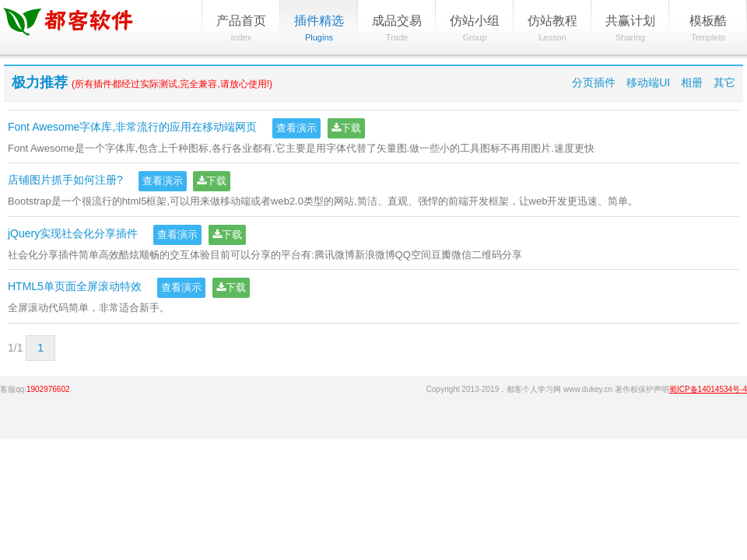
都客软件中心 (82, 27)
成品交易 (397, 29)
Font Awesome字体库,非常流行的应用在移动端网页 (132, 127)
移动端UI (648, 82)
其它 (724, 82)
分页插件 (594, 82)
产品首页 (241, 29)
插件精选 (319, 29)
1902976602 (48, 389)
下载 (346, 128)
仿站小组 (475, 29)
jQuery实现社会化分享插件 (73, 233)
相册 (692, 82)
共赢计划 (630, 29)
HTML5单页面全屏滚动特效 (75, 287)
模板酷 (708, 29)
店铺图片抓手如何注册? (65, 180)
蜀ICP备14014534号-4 (708, 389)
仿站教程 (552, 29)
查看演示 (296, 128)
